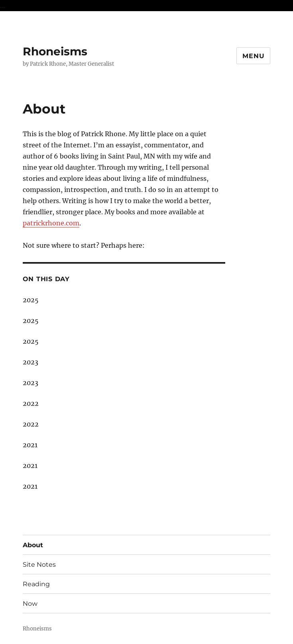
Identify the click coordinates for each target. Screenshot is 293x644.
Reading (36, 584)
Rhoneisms (55, 51)
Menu (253, 56)
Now (30, 604)
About (33, 545)
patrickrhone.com (51, 223)
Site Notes (39, 565)
